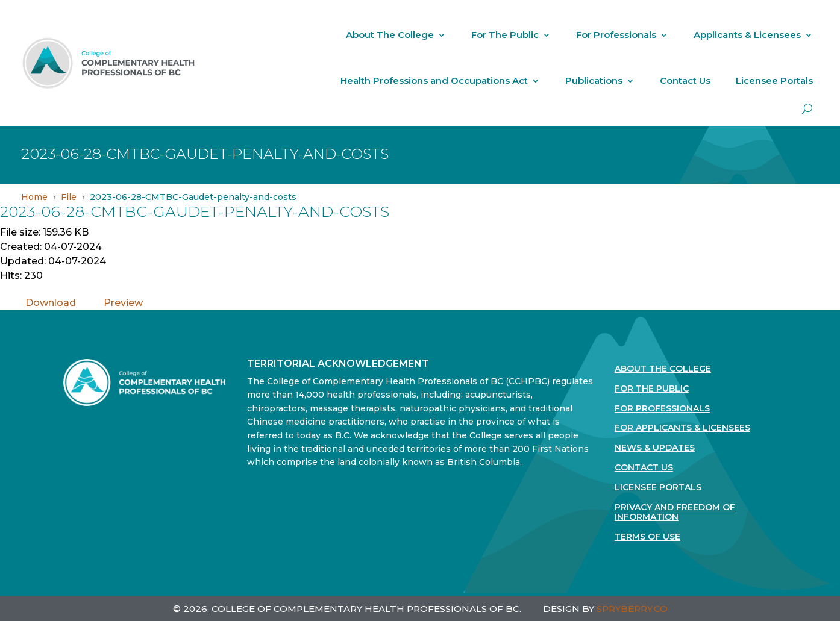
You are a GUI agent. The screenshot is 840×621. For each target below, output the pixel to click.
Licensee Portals (774, 80)
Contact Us (685, 80)
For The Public (505, 35)
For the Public (652, 389)
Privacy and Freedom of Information (675, 513)
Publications (594, 80)
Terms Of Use (647, 537)
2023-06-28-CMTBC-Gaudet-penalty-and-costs (195, 211)
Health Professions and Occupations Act (434, 80)
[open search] (807, 109)
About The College (390, 35)
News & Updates (655, 448)
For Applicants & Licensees (682, 428)
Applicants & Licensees (747, 35)
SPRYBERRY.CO (632, 609)
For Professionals (616, 35)
